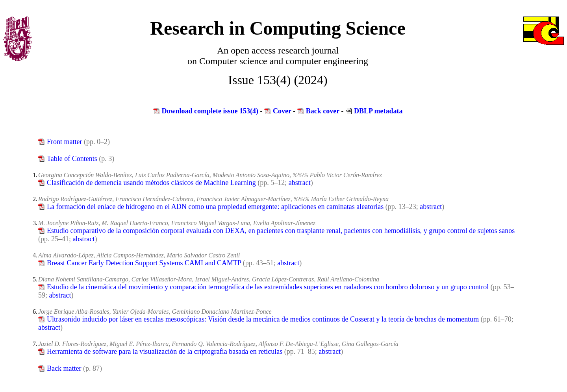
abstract (300, 183)
